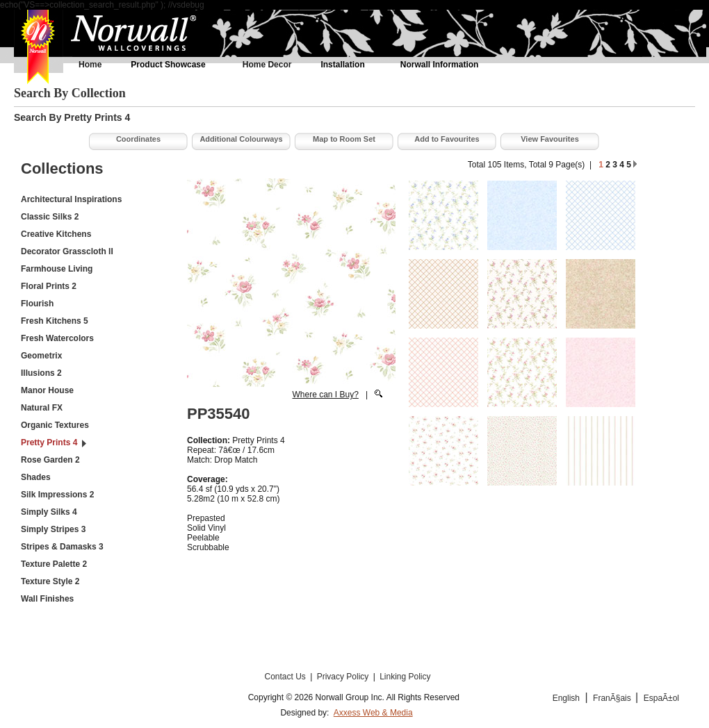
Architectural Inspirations (71, 199)
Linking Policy (405, 677)
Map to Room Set (344, 139)
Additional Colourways (241, 139)
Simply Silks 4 (49, 512)
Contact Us (286, 677)
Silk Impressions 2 (57, 495)
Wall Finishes (47, 599)
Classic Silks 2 (50, 217)
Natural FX (42, 408)
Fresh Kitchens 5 (55, 321)
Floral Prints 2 (49, 286)
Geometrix (41, 356)
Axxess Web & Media (373, 713)
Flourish (37, 304)
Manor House (47, 390)
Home (90, 65)
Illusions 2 (41, 373)
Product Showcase (168, 65)
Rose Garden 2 (50, 460)
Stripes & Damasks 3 (62, 547)
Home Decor (267, 65)
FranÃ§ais (613, 698)
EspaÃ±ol (661, 698)
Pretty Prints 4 (49, 442)
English (566, 698)
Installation (342, 65)
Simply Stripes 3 (53, 529)
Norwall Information (440, 65)
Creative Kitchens (56, 234)
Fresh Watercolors (57, 338)
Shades (36, 477)
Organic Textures (55, 425)
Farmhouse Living (57, 269)
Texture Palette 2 (54, 564)
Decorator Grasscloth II (67, 251)
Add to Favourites (447, 139)
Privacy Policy (344, 677)
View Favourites (550, 139)
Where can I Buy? (325, 395)
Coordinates (138, 139)
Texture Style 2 (50, 581)
